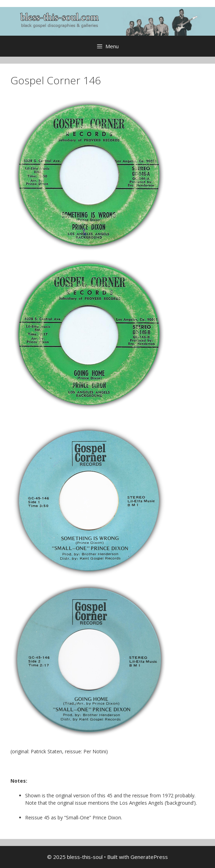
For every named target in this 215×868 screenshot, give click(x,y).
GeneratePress (149, 857)
